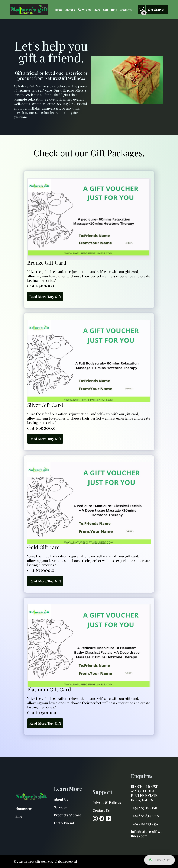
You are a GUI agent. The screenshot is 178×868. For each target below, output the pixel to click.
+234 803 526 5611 (144, 808)
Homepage (24, 808)
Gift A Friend (64, 823)
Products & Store (67, 815)
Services (60, 807)
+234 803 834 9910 (145, 816)
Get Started (157, 9)
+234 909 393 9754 (145, 824)
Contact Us (126, 10)
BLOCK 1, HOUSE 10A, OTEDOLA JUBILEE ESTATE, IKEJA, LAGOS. (145, 793)
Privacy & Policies (107, 802)
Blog (114, 10)
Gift (106, 10)
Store (97, 10)
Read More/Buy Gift (45, 297)
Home (59, 10)
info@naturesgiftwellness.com (147, 834)
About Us (70, 10)
